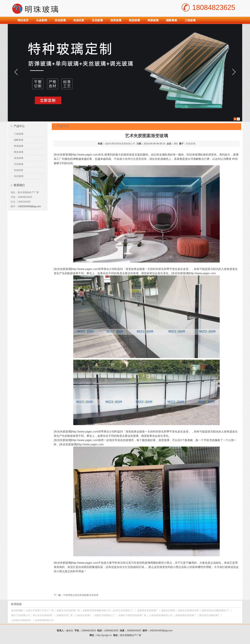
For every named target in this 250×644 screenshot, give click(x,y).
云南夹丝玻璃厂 (84, 615)
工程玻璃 (190, 20)
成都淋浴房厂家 (65, 615)
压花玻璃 (97, 20)
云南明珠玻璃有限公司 (161, 615)
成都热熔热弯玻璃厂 (186, 615)
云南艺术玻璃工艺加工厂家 (40, 610)
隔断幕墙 (171, 20)
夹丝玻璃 (60, 20)
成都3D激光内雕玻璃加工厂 (216, 610)
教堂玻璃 (134, 20)
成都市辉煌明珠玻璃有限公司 (120, 144)
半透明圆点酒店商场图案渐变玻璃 (81, 595)
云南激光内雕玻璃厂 (22, 620)
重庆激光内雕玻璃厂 (210, 615)
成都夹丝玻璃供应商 (188, 610)
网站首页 (23, 20)
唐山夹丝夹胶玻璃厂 (43, 615)
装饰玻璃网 (17, 610)
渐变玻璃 (116, 20)
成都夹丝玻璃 (168, 610)
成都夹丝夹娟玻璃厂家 (68, 610)
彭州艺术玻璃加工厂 (124, 610)
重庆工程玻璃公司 (21, 615)
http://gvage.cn (104, 635)
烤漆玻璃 (153, 20)
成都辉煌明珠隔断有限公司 (96, 610)
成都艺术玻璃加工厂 (105, 615)
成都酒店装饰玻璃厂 (148, 610)
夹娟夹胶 (79, 20)
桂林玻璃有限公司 (44, 620)
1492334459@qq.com (29, 206)
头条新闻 (42, 20)
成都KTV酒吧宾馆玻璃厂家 (132, 615)
